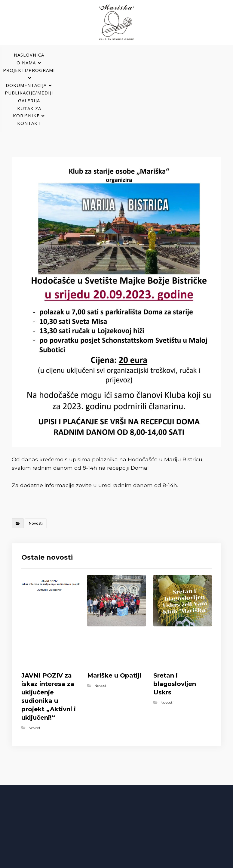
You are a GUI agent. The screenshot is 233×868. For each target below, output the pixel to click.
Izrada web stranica (170, 862)
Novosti (36, 463)
